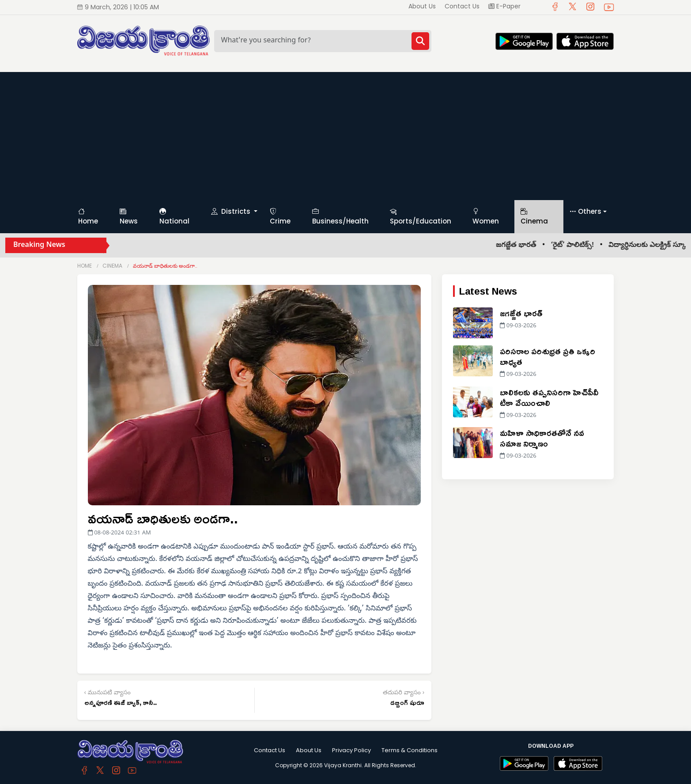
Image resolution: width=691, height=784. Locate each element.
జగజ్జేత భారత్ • (530, 246)
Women (486, 216)
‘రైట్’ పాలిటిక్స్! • (586, 246)
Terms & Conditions (410, 750)
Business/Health (340, 216)
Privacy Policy (351, 750)
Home (88, 216)
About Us (422, 6)
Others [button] (585, 212)
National (174, 216)
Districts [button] (232, 211)
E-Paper (504, 6)
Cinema (534, 216)
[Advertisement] (346, 134)
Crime (280, 216)
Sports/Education (421, 216)
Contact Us (462, 6)
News (129, 216)
